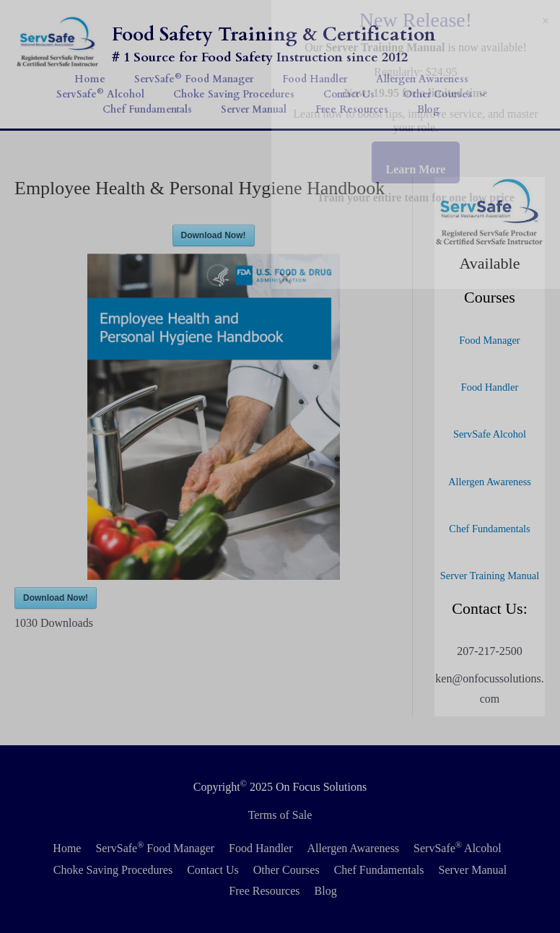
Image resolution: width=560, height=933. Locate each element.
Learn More (416, 169)
